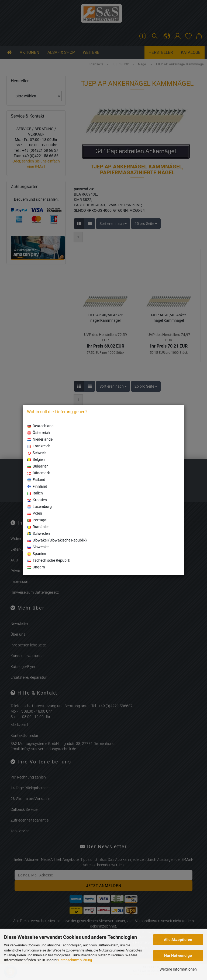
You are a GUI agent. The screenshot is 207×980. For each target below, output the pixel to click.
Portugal (37, 520)
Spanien (37, 554)
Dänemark (38, 473)
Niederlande (40, 439)
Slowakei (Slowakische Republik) (57, 540)
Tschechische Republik (49, 560)
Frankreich (39, 446)
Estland (36, 480)
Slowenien (38, 547)
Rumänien (38, 527)
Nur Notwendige (178, 956)
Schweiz (37, 453)
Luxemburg (39, 507)
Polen (34, 513)
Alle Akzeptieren (178, 940)
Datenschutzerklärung (75, 960)
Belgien (36, 459)
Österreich (38, 433)
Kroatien (37, 500)
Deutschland (40, 426)
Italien (35, 493)
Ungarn (36, 567)
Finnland (37, 486)
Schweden (38, 533)
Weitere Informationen (178, 969)
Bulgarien (38, 466)
